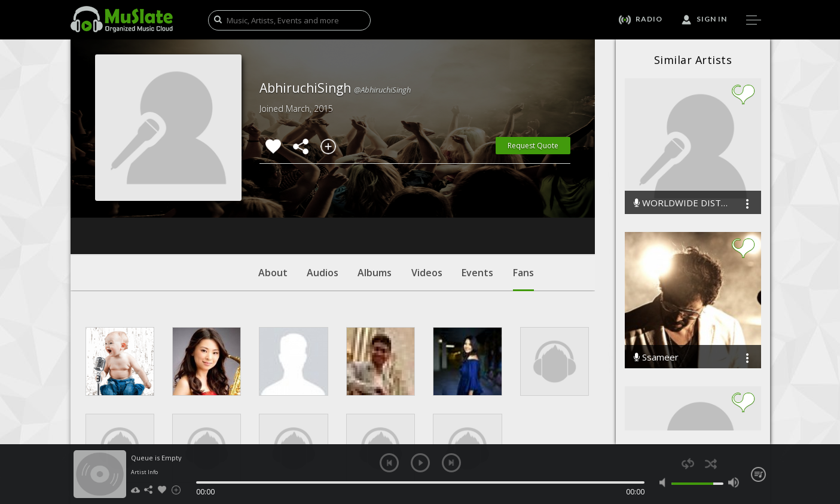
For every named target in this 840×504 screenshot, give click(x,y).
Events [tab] (477, 200)
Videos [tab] (427, 200)
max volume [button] (734, 482)
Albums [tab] (375, 200)
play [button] (420, 463)
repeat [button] (688, 464)
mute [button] (665, 482)
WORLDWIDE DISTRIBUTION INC (681, 203)
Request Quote (533, 146)
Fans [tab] (523, 206)
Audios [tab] (323, 200)
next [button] (451, 463)
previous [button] (389, 463)
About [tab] (273, 200)
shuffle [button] (711, 464)
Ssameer (656, 357)
